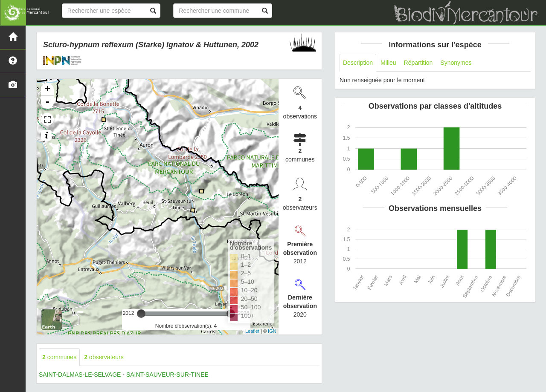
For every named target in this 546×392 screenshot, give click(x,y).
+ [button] (48, 89)
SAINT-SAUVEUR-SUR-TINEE (167, 375)
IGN (272, 331)
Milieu (388, 63)
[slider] (141, 314)
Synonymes (456, 63)
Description (358, 63)
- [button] (47, 102)
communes (59, 357)
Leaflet (252, 331)
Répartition (418, 63)
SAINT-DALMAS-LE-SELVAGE (80, 375)
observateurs (104, 357)
